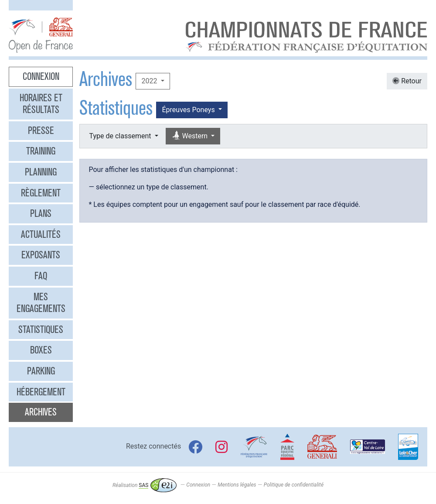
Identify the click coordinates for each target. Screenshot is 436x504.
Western (191, 136)
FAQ (41, 276)
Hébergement (41, 392)
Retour (407, 81)
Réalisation (145, 485)
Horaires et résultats (41, 104)
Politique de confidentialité (294, 485)
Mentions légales (237, 485)
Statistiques (41, 329)
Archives (41, 412)
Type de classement (121, 136)
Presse (41, 130)
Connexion (41, 76)
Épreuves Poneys (189, 110)
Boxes (41, 350)
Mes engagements (41, 303)
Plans (41, 213)
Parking (41, 371)
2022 (150, 81)
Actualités (41, 234)
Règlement (41, 193)
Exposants (41, 255)
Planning (41, 172)
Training (41, 151)
